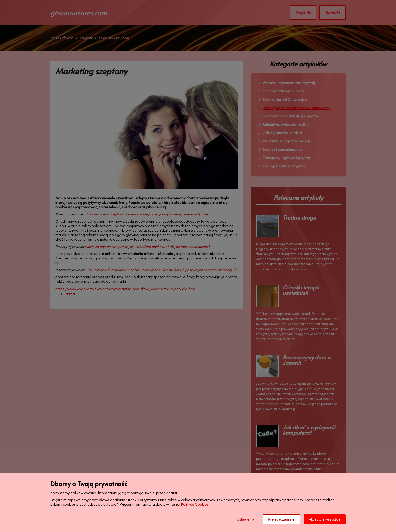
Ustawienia (245, 519)
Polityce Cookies (195, 504)
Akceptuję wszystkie (325, 519)
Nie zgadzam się (281, 519)
